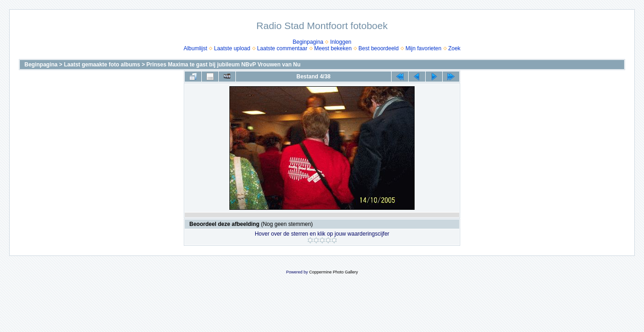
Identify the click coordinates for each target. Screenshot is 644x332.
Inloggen (341, 42)
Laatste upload (232, 48)
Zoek (454, 48)
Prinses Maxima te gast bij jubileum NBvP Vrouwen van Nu (224, 65)
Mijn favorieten (423, 48)
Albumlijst (195, 48)
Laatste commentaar (282, 48)
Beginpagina (308, 42)
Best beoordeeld (378, 48)
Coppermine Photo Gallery (334, 272)
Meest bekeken (333, 48)
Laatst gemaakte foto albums (102, 65)
